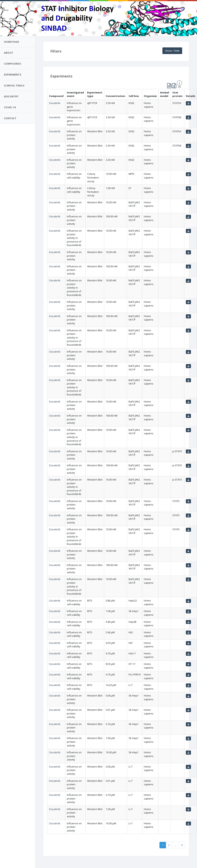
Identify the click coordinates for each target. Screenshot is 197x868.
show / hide (172, 51)
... (175, 845)
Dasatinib (55, 103)
